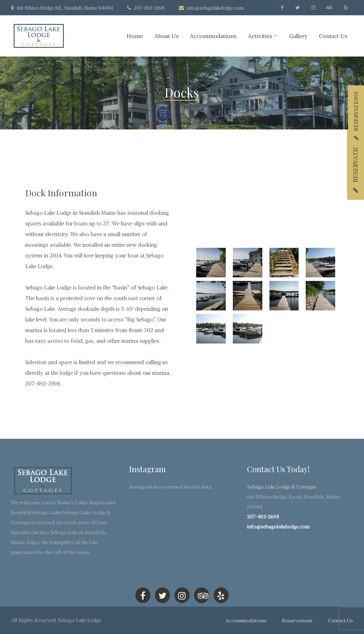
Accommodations (213, 36)
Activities (260, 36)
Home (135, 36)
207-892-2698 (263, 517)
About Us (166, 36)
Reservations (297, 620)
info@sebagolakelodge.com (215, 8)
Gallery (298, 36)
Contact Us (333, 36)
